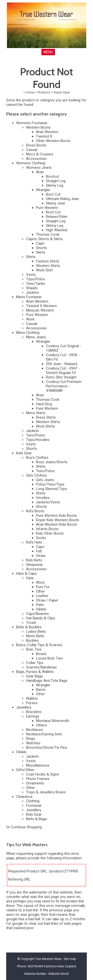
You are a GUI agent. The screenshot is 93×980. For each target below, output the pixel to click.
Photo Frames (38, 779)
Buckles (32, 640)
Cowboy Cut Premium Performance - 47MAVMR (64, 386)
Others (41, 725)
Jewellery (24, 707)
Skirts (41, 252)
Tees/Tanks (36, 284)
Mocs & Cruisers (40, 154)
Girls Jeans (45, 480)
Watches (33, 743)
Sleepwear (34, 565)
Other (40, 591)
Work (30, 319)
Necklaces (34, 730)
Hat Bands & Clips (41, 618)
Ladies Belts (36, 632)
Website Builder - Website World (46, 974)
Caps (40, 547)
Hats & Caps (26, 574)
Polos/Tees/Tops (50, 484)
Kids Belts (34, 560)
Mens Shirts (36, 413)
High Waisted (57, 230)
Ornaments (35, 783)
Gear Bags (34, 676)
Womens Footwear (32, 123)
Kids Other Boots (50, 533)
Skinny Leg (55, 185)
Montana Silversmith (53, 721)
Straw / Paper (47, 600)
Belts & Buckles (29, 627)
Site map (70, 959)
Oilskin (41, 609)
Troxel (31, 623)
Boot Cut (53, 194)
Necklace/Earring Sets (44, 734)
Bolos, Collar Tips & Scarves (39, 645)
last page (52, 897)
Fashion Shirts (48, 261)
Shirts (31, 257)
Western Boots (38, 127)
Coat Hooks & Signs (43, 774)
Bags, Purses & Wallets (35, 672)
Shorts (41, 248)
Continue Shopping (26, 827)
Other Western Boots (53, 141)
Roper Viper (62, 92)
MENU (48, 52)
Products (44, 92)
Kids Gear (24, 453)
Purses (32, 703)
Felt (39, 551)
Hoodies (43, 498)
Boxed (41, 654)
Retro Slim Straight (61, 377)
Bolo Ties (34, 649)
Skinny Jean (56, 203)
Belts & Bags (36, 819)
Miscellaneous (38, 765)
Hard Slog (44, 404)
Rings (31, 739)
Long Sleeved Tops (51, 489)
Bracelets (34, 712)
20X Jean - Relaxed (62, 364)
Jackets (32, 292)
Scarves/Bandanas (41, 667)
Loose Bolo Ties (49, 658)
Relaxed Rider (57, 217)
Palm (40, 605)
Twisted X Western (41, 306)
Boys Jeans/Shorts (52, 462)
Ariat (40, 172)
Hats (30, 578)
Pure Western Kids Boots (56, 516)
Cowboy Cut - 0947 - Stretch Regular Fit (63, 371)
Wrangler (43, 190)
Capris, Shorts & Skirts (44, 239)
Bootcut (52, 176)
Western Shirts (48, 266)
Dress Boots (36, 145)
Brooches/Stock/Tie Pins (47, 748)
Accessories (36, 159)
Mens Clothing (28, 333)
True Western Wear (48, 959)
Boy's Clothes (37, 458)
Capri (40, 243)
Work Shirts (45, 426)
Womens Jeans (39, 168)
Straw (41, 556)
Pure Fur (43, 587)
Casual (32, 150)
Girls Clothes (36, 475)
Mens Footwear (29, 297)
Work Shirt (44, 270)
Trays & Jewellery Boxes (46, 792)
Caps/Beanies (37, 614)
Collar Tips (35, 663)
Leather (42, 596)
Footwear (34, 806)
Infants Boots (47, 529)
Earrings (33, 716)
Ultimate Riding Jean (62, 199)
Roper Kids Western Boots (58, 520)
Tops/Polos (36, 279)
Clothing (33, 801)
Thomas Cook (48, 234)
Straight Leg (56, 181)
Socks (41, 538)
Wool (40, 582)
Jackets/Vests (48, 502)
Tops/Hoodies (38, 440)
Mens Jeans (36, 337)
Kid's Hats (34, 542)
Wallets (32, 698)
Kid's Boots (35, 511)
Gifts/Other (25, 770)
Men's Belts (35, 636)
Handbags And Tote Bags (47, 681)
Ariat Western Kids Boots (57, 524)
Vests (31, 275)
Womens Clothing (31, 163)
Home (30, 92)
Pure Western (47, 208)
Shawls (32, 288)
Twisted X (44, 136)
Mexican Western (40, 310)
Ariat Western (47, 132)
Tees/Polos (35, 435)
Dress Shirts (46, 417)
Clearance (24, 797)
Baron (41, 690)
